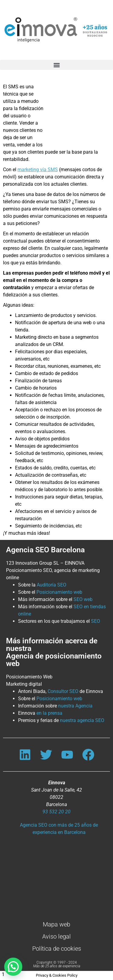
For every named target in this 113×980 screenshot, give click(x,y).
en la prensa (49, 713)
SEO (96, 621)
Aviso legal (56, 936)
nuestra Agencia (75, 706)
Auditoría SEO (52, 585)
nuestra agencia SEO (82, 720)
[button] (56, 65)
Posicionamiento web (59, 592)
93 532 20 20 (56, 812)
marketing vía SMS (38, 170)
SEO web (83, 599)
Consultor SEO (63, 691)
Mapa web (56, 924)
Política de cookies (57, 949)
